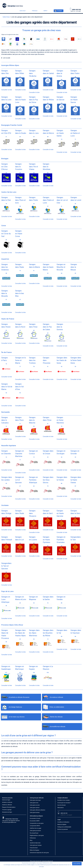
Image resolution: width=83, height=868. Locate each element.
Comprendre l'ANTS (35, 826)
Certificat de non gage (35, 828)
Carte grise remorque (35, 800)
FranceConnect (34, 848)
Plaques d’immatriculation (9, 807)
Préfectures (33, 838)
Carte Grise (22, 11)
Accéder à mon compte (63, 800)
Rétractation (61, 808)
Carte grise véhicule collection (37, 810)
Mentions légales (62, 824)
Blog (31, 840)
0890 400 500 (64, 813)
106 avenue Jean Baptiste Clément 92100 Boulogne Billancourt (11, 821)
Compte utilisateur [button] (63, 798)
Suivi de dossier (62, 805)
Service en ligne (6, 800)
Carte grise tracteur (35, 812)
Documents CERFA (35, 821)
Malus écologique (34, 850)
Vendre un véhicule (7, 805)
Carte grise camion (35, 808)
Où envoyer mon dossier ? (64, 803)
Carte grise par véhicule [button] (37, 798)
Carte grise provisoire (35, 831)
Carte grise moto (34, 803)
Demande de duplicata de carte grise (39, 853)
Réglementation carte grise (37, 835)
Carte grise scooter (35, 805)
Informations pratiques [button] (36, 816)
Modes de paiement (63, 829)
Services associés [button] (7, 798)
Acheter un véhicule (7, 802)
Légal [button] (59, 820)
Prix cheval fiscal (34, 833)
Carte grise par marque (36, 845)
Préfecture (35, 11)
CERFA (45, 11)
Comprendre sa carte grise (37, 823)
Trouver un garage (7, 810)
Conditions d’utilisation (63, 822)
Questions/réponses (35, 843)
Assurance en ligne (7, 812)
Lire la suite (7, 58)
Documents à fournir (35, 818)
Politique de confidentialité (64, 827)
